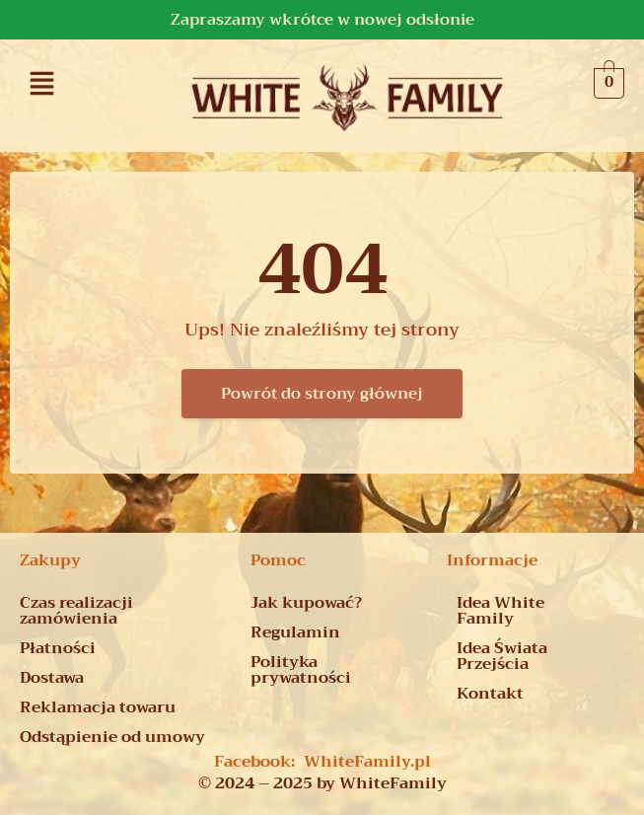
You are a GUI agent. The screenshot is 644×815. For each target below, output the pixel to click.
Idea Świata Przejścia (502, 656)
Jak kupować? (306, 603)
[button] (42, 83)
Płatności (58, 648)
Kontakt (490, 694)
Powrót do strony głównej (322, 394)
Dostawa (52, 678)
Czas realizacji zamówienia (76, 611)
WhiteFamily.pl (367, 762)
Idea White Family (501, 611)
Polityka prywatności (301, 670)
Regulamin (295, 632)
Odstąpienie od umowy (112, 737)
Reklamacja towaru (98, 707)
